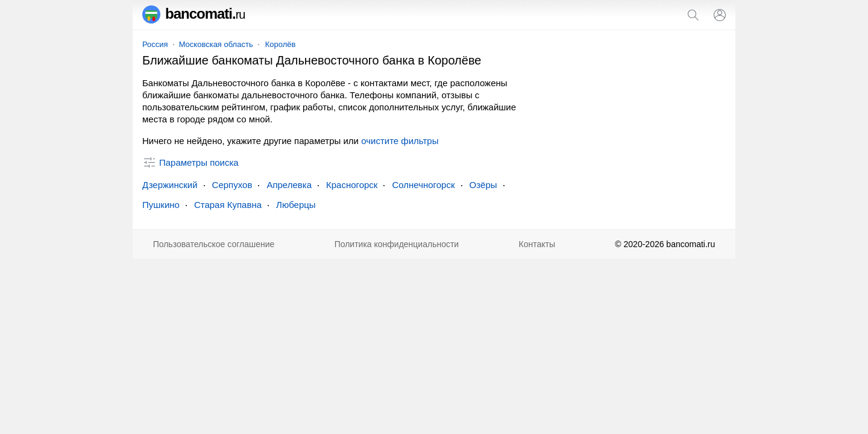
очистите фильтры (400, 141)
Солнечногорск (423, 185)
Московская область (216, 44)
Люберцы (296, 205)
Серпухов (232, 185)
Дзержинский (170, 185)
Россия (155, 44)
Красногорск (352, 185)
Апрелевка (289, 185)
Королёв (281, 44)
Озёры (483, 185)
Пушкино (161, 205)
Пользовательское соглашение (214, 244)
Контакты (537, 244)
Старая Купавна (228, 205)
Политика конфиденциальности (397, 244)
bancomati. (194, 14)
